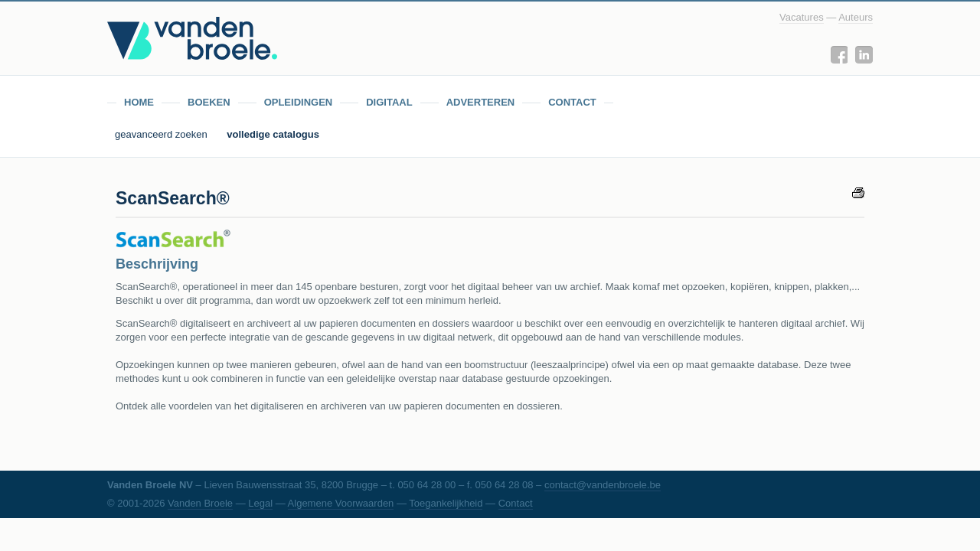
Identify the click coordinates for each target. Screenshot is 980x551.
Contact (516, 503)
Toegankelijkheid (446, 503)
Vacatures (802, 17)
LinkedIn (864, 55)
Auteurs (856, 17)
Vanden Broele (200, 503)
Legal (260, 503)
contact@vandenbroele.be (603, 485)
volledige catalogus (273, 134)
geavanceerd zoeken (162, 134)
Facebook (839, 55)
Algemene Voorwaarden (341, 503)
